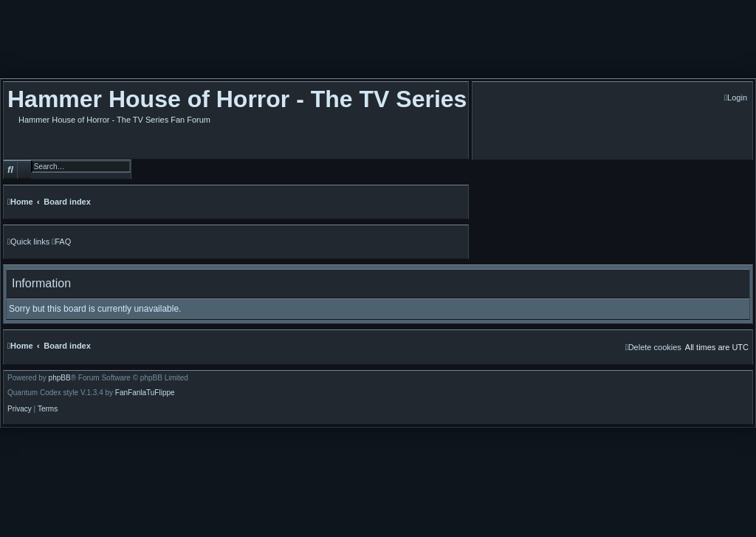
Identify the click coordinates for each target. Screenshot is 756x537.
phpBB (60, 378)
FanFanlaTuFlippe (145, 393)
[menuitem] (736, 98)
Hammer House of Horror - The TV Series (237, 99)
